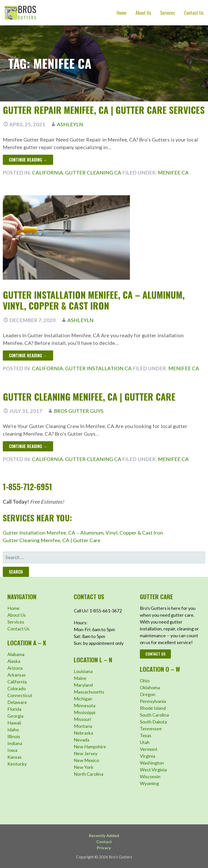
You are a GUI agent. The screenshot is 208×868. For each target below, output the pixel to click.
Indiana (15, 743)
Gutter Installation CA (98, 368)
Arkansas (17, 675)
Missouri (82, 719)
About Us (143, 13)
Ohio (145, 681)
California (48, 172)
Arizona (15, 668)
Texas (146, 735)
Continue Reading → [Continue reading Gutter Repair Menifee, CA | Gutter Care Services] (28, 160)
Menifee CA (173, 172)
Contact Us (194, 13)
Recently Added (104, 835)
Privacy (104, 848)
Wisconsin (150, 776)
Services (167, 13)
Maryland (83, 685)
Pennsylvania (153, 701)
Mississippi (85, 712)
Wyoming (149, 783)
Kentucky (17, 764)
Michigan (83, 699)
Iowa (12, 750)
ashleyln (70, 124)
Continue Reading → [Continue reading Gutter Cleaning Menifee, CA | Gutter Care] (28, 446)
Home (122, 13)
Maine (80, 678)
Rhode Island (153, 708)
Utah (145, 742)
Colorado (17, 688)
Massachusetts (89, 692)
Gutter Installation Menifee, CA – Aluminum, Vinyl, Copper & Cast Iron (94, 300)
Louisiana (83, 671)
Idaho (13, 730)
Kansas (14, 757)
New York (84, 767)
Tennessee (151, 729)
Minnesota (85, 705)
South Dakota (153, 722)
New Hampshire (90, 747)
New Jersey (86, 753)
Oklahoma (150, 687)
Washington (152, 763)
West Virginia (153, 770)
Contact (104, 842)
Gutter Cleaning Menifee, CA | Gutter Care (89, 396)
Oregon (148, 694)
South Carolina (154, 715)
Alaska (14, 661)
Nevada (81, 740)
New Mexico (86, 760)
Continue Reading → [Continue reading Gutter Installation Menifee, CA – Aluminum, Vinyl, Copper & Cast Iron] (28, 356)
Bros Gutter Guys (79, 411)
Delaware (17, 702)
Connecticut (20, 695)
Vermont (149, 749)
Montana (83, 726)
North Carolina (88, 774)
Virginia (147, 756)
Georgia (15, 716)
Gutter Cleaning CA (93, 172)
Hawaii (14, 723)
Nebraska (83, 733)
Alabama (16, 654)
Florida (14, 709)
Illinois (14, 736)
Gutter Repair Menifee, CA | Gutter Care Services (104, 110)
